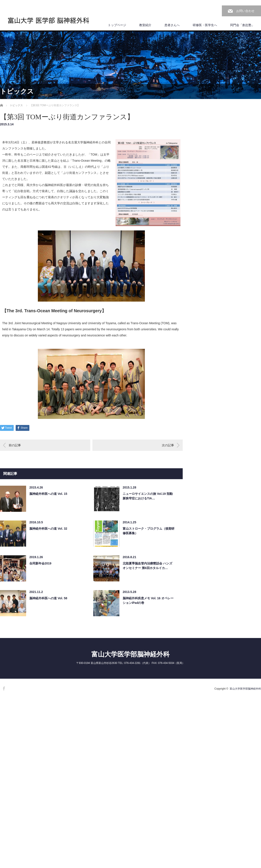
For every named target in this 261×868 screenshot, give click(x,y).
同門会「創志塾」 (242, 25)
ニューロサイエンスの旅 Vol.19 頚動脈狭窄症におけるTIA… (148, 496)
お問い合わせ (245, 11)
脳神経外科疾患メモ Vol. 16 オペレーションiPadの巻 (148, 600)
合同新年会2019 (40, 563)
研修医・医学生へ (205, 25)
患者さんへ (172, 25)
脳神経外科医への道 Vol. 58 (48, 598)
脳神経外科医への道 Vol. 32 (48, 529)
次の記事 (168, 445)
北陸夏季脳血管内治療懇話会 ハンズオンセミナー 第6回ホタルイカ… (147, 566)
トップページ (117, 25)
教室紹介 (145, 25)
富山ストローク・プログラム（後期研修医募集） (149, 531)
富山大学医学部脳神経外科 (130, 654)
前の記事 (15, 445)
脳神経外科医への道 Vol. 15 (48, 494)
